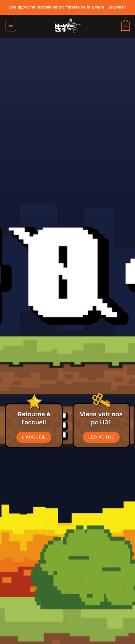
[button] (11, 26)
